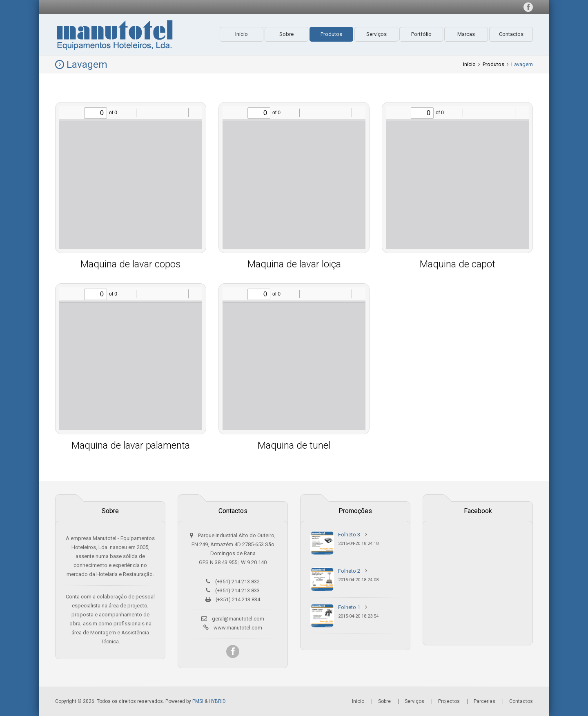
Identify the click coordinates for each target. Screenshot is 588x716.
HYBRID (217, 701)
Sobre (286, 34)
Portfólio (421, 34)
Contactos (511, 34)
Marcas (466, 34)
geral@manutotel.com (238, 619)
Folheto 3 (349, 535)
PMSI (198, 701)
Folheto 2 (349, 571)
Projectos (449, 701)
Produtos (331, 34)
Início (242, 34)
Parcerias (484, 701)
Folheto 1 (349, 607)
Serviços (376, 34)
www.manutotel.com (238, 628)
